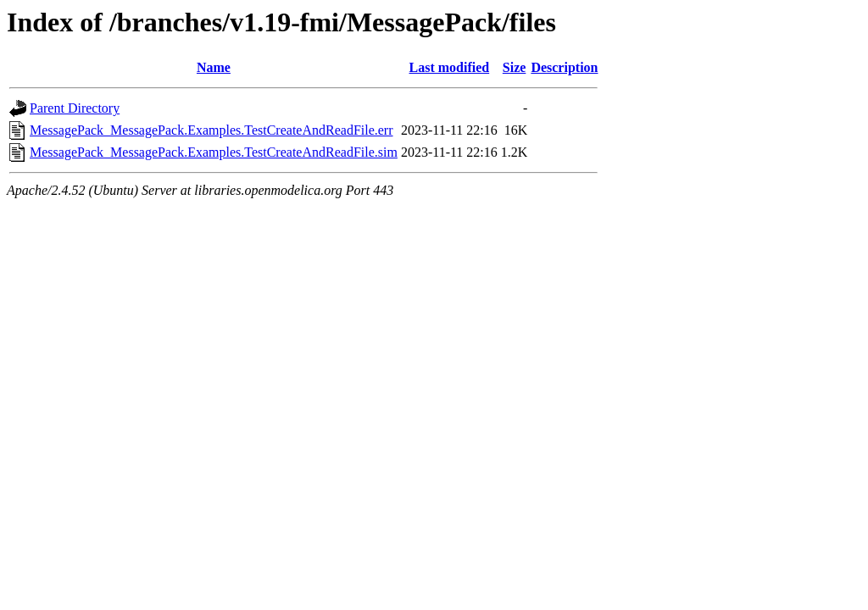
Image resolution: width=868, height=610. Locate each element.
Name (214, 67)
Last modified (450, 67)
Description (564, 67)
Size (515, 67)
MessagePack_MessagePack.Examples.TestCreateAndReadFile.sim (214, 152)
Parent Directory (75, 108)
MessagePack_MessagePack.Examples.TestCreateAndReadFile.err (211, 130)
